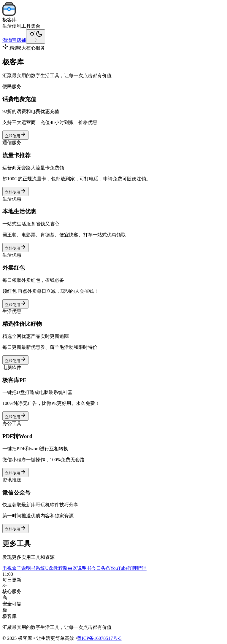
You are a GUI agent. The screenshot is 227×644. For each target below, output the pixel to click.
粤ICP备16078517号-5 (99, 638)
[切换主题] (36, 36)
